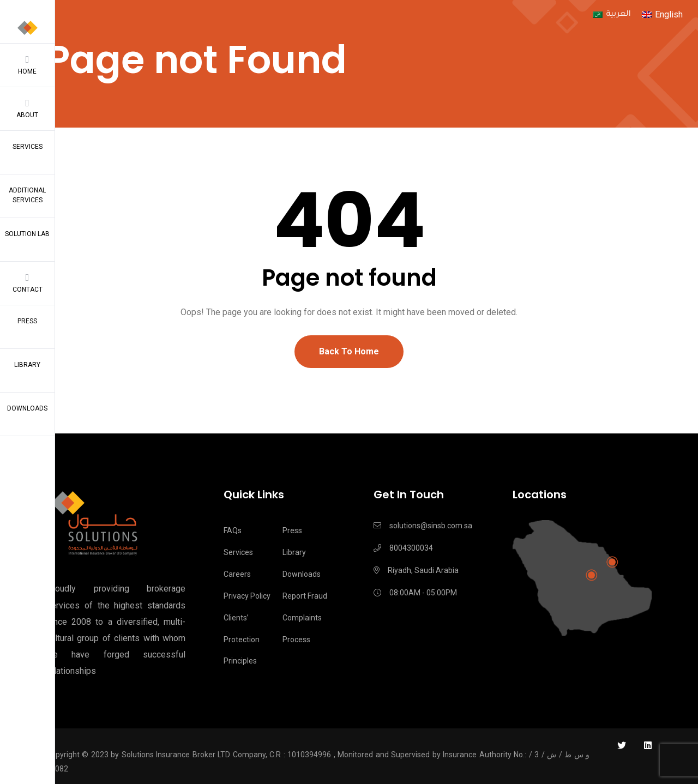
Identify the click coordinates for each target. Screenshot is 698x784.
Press (27, 321)
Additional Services (27, 195)
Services (28, 147)
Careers (237, 574)
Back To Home (349, 351)
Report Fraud (305, 596)
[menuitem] (612, 16)
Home (27, 65)
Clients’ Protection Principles (242, 640)
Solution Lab (27, 234)
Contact (27, 283)
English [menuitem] (669, 14)
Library (27, 365)
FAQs (233, 530)
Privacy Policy (247, 596)
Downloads (27, 408)
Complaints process (302, 629)
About (27, 108)
